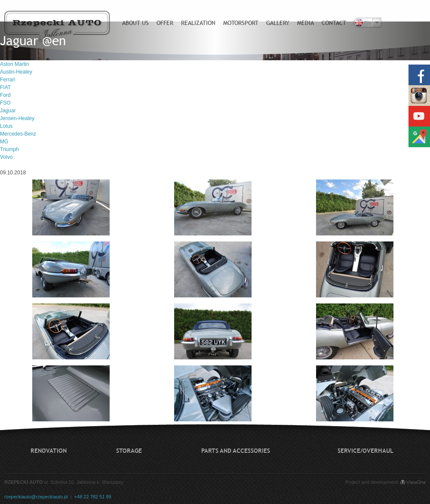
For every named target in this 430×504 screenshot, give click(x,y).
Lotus (6, 126)
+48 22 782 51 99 (93, 497)
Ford (5, 95)
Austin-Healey (16, 72)
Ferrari (8, 80)
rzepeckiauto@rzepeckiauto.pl (36, 497)
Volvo (6, 157)
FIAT (5, 87)
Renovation (49, 451)
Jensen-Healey (17, 118)
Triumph (9, 149)
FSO (5, 103)
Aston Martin (14, 64)
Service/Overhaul (365, 451)
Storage (129, 451)
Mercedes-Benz (18, 134)
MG (4, 142)
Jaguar (8, 111)
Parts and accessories (236, 451)
